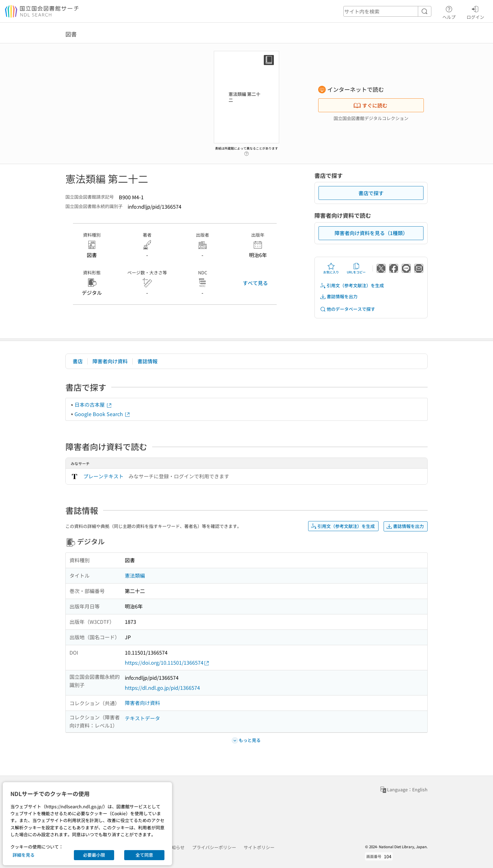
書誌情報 (147, 361)
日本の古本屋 (93, 404)
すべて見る (255, 283)
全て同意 (144, 855)
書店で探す (371, 193)
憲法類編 (135, 575)
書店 (78, 361)
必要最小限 (94, 855)
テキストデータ (142, 718)
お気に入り (331, 268)
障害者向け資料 (110, 361)
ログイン (475, 12)
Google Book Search (102, 414)
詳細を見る (24, 855)
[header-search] (387, 11)
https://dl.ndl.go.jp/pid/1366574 (162, 688)
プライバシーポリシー (214, 847)
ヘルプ (449, 12)
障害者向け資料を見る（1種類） (371, 233)
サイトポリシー (259, 847)
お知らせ (176, 847)
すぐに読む (370, 105)
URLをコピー (356, 268)
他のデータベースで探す (347, 309)
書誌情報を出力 (339, 297)
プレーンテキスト (103, 476)
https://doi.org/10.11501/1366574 (167, 663)
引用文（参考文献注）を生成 (352, 286)
